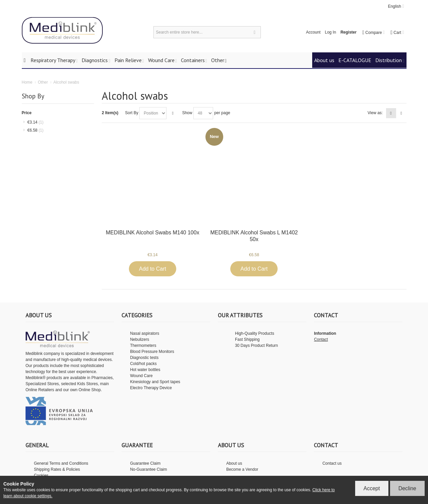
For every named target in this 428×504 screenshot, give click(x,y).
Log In (330, 32)
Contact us (332, 463)
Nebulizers (139, 339)
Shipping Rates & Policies (57, 469)
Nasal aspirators (145, 333)
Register (348, 32)
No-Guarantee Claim (148, 469)
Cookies (41, 475)
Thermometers (143, 346)
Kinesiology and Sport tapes (155, 382)
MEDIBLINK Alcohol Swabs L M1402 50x (254, 236)
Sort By (132, 113)
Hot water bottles (145, 370)
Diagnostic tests (144, 358)
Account (313, 32)
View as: (375, 113)
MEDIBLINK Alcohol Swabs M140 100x (152, 233)
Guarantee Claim (145, 463)
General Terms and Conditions (61, 463)
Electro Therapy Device (151, 388)
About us (234, 463)
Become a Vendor (242, 469)
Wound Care (141, 376)
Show (187, 113)
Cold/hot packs (143, 364)
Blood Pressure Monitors (152, 352)
